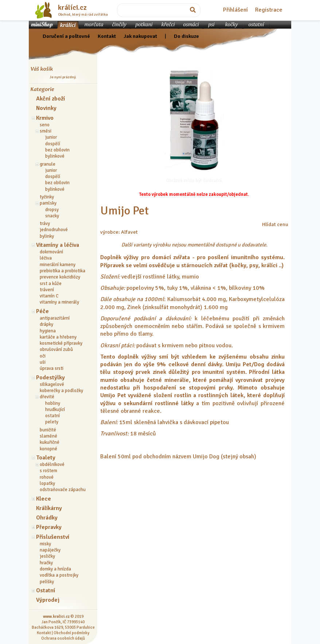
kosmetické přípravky (61, 343)
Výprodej (48, 600)
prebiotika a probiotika (63, 271)
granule (48, 164)
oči (43, 356)
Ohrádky (47, 518)
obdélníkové (52, 465)
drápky (46, 324)
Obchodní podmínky (71, 633)
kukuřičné (50, 442)
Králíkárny (49, 508)
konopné (48, 449)
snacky (52, 216)
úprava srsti (52, 368)
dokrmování (51, 252)
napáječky (50, 550)
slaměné (48, 436)
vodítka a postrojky (59, 575)
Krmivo (45, 118)
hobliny (53, 403)
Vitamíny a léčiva (58, 245)
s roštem (48, 471)
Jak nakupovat (140, 36)
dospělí (53, 144)
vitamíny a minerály (59, 302)
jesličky (47, 556)
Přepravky (49, 527)
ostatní (52, 416)
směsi (46, 131)
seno (45, 125)
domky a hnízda (55, 569)
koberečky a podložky (61, 391)
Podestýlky (50, 378)
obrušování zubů (56, 349)
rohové (47, 477)
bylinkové (55, 156)
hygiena (48, 331)
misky (45, 544)
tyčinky (47, 197)
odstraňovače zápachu (63, 490)
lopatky (47, 483)
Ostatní (46, 590)
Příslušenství (53, 537)
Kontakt (107, 36)
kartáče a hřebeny (58, 337)
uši (43, 362)
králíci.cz (72, 8)
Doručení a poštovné (66, 36)
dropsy (52, 210)
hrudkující (55, 410)
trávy (45, 224)
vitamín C (49, 296)
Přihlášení (235, 10)
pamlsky (48, 203)
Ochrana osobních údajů (63, 638)
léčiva (46, 258)
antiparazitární (55, 318)
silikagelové (52, 384)
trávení (47, 290)
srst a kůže (51, 284)
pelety (52, 422)
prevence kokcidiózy (60, 277)
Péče (42, 311)
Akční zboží (50, 99)
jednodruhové (54, 230)
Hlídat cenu (275, 224)
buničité (48, 430)
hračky (46, 563)
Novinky (46, 108)
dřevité (47, 397)
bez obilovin (57, 150)
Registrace (269, 10)
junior (51, 137)
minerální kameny (58, 265)
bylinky (47, 236)
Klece (44, 499)
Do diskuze (186, 36)
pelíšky (47, 582)
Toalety (46, 458)
